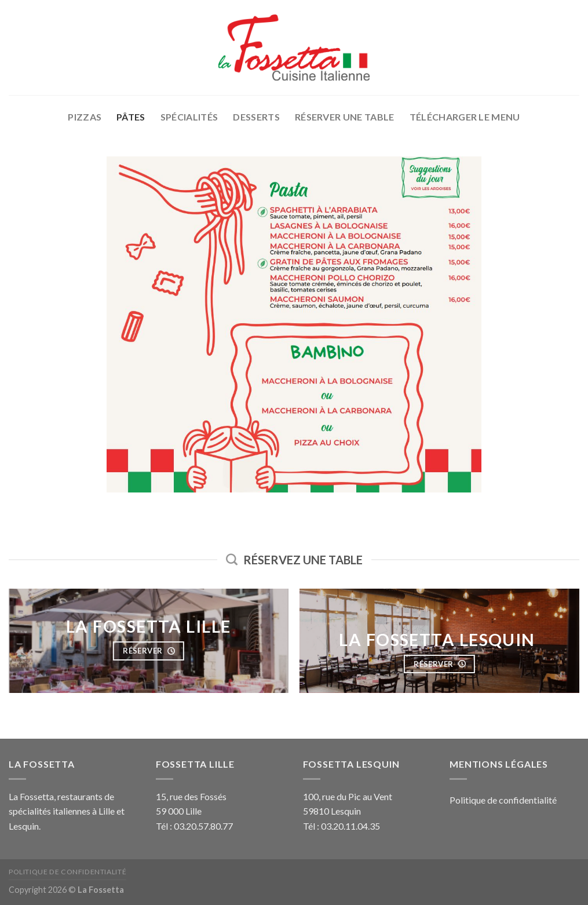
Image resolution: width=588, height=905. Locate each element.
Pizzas (85, 117)
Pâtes (131, 117)
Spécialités (189, 117)
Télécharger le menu (465, 117)
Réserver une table (345, 117)
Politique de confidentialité (503, 800)
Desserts (256, 117)
